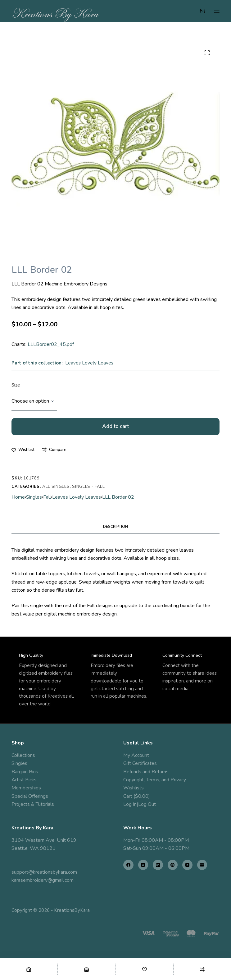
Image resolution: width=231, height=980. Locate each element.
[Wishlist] (145, 969)
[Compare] (202, 969)
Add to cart (115, 426)
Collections (23, 755)
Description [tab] (115, 527)
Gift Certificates (140, 763)
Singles (34, 497)
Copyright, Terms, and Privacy (155, 780)
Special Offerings (30, 796)
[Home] (29, 969)
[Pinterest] (173, 865)
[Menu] (217, 11)
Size (16, 385)
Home (18, 497)
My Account (136, 755)
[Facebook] (128, 865)
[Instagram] (143, 865)
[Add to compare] (54, 450)
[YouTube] (187, 865)
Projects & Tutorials (33, 804)
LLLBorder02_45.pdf (51, 344)
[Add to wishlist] (23, 450)
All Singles (56, 487)
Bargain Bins (25, 772)
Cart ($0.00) (137, 796)
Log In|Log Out (140, 804)
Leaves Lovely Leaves (89, 363)
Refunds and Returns (146, 772)
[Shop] (86, 969)
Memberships (26, 788)
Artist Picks (24, 780)
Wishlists (134, 788)
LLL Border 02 (118, 497)
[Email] (202, 865)
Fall (47, 497)
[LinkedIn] (158, 865)
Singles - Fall (88, 487)
